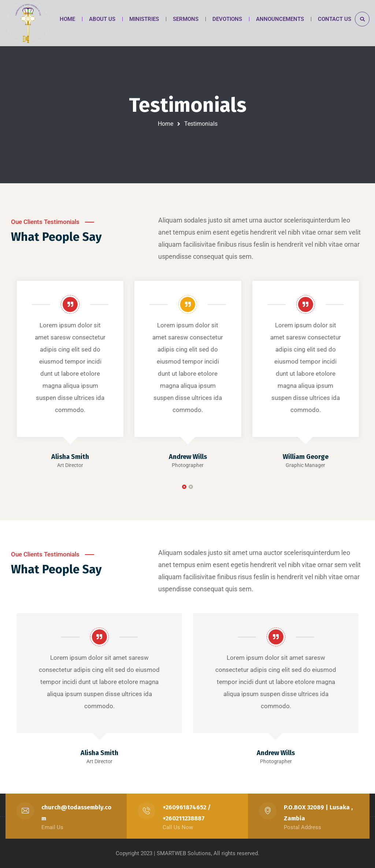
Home (166, 124)
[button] (184, 487)
